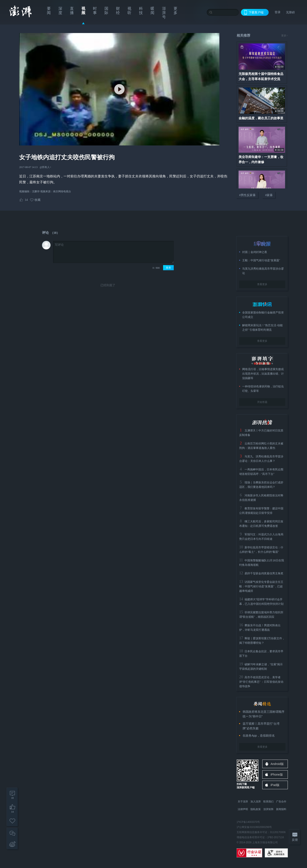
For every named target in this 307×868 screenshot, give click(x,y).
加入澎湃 (256, 802)
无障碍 (290, 12)
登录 (278, 12)
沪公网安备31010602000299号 (254, 827)
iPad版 (275, 785)
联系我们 (268, 802)
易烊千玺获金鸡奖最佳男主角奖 (264, 573)
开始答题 (262, 402)
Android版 (277, 764)
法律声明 (243, 809)
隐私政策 (256, 809)
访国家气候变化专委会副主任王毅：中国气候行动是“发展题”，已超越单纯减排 (261, 586)
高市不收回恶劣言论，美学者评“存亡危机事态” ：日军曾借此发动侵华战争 (261, 682)
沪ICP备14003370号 (248, 822)
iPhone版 (277, 775)
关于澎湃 (243, 802)
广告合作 (281, 802)
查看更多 (262, 284)
